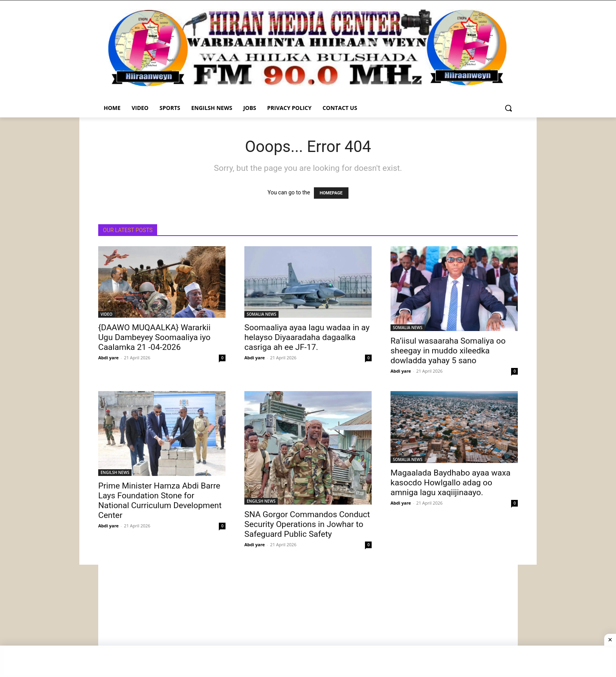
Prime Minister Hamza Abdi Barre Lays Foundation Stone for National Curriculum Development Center (160, 500)
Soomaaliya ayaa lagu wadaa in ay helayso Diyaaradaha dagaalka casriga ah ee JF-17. (307, 337)
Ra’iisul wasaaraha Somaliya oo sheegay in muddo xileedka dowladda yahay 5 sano (448, 351)
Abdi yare (108, 358)
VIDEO (106, 314)
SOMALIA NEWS (261, 314)
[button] (508, 108)
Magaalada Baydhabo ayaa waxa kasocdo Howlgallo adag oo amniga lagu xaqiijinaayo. (451, 483)
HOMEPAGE (331, 193)
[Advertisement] (308, 620)
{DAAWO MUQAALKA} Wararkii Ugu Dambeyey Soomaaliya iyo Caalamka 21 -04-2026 (154, 337)
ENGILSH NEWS (115, 472)
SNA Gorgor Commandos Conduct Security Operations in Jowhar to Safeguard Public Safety (307, 524)
